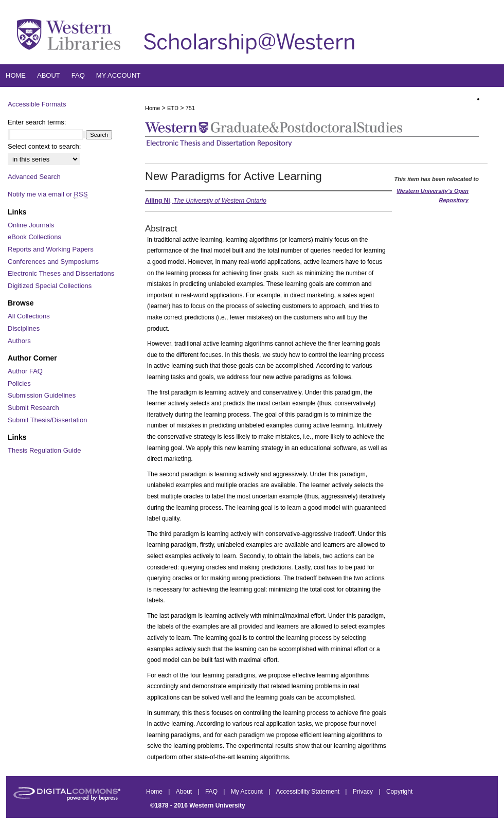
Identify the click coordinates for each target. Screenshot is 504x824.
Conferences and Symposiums (53, 262)
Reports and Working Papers (51, 249)
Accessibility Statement (309, 792)
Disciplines (24, 328)
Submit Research (33, 408)
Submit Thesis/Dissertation (47, 420)
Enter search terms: (37, 122)
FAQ (212, 792)
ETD (173, 108)
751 (190, 108)
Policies (19, 383)
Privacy (364, 792)
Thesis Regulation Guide (44, 450)
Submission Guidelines (42, 395)
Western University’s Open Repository (433, 195)
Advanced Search (34, 177)
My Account (248, 792)
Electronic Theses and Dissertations (61, 273)
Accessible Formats (37, 104)
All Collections (29, 316)
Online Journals (31, 225)
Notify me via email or (48, 194)
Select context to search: (44, 146)
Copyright (399, 792)
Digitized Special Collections (50, 286)
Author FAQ (25, 371)
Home (152, 108)
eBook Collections (34, 237)
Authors (19, 341)
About (185, 792)
